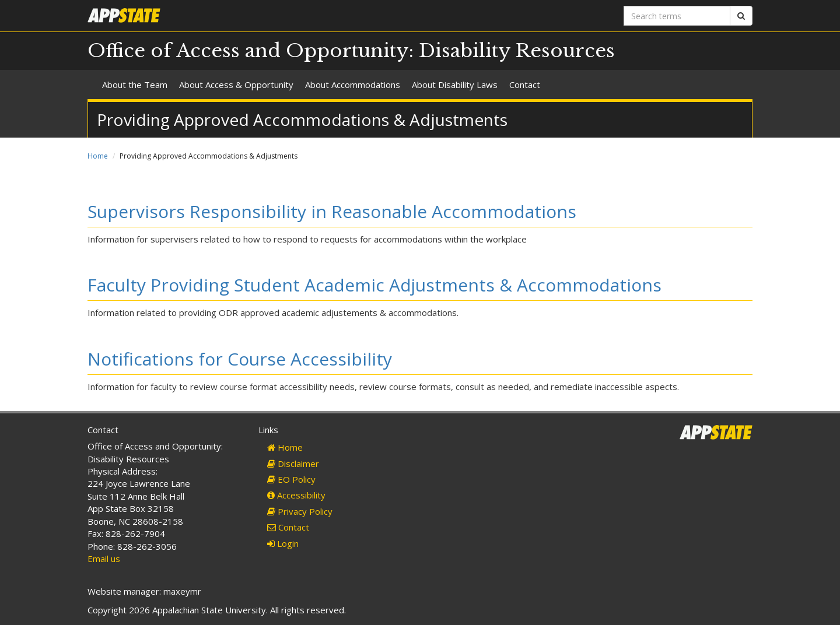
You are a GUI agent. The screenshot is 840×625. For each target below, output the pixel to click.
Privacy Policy (300, 511)
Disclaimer (293, 464)
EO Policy (291, 479)
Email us (104, 559)
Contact (525, 85)
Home (98, 156)
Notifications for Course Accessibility (240, 359)
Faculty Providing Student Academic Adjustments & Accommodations (374, 285)
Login (283, 543)
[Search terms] (677, 16)
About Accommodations (353, 85)
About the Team (135, 85)
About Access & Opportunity (236, 85)
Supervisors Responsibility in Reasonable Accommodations (332, 211)
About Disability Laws (455, 85)
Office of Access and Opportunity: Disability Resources (351, 51)
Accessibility (296, 495)
